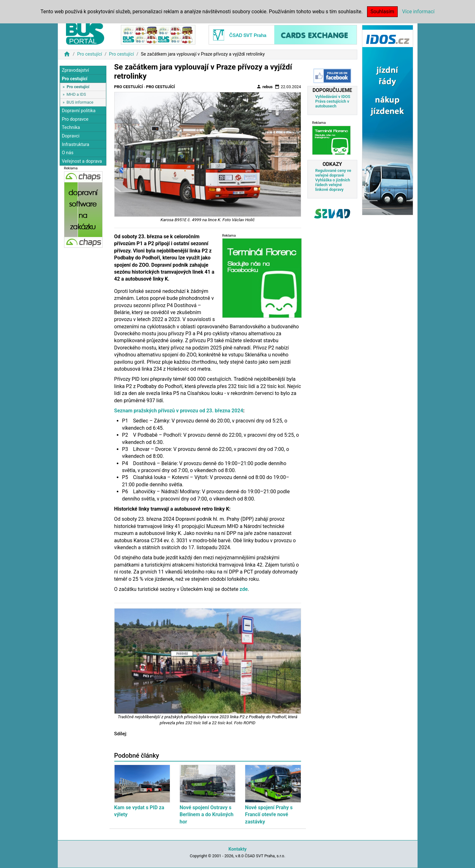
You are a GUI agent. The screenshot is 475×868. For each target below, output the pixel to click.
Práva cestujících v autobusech (332, 104)
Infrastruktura (76, 145)
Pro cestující (89, 54)
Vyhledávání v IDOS (333, 97)
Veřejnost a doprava (82, 161)
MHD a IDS (76, 94)
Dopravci (71, 136)
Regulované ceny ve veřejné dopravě (333, 173)
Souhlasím (382, 12)
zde (244, 589)
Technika (71, 127)
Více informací (418, 12)
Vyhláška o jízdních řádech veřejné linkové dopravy (333, 185)
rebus (264, 87)
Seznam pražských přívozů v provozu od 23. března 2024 (179, 411)
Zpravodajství (75, 70)
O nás (68, 153)
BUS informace (80, 102)
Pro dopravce (75, 119)
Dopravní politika (79, 111)
